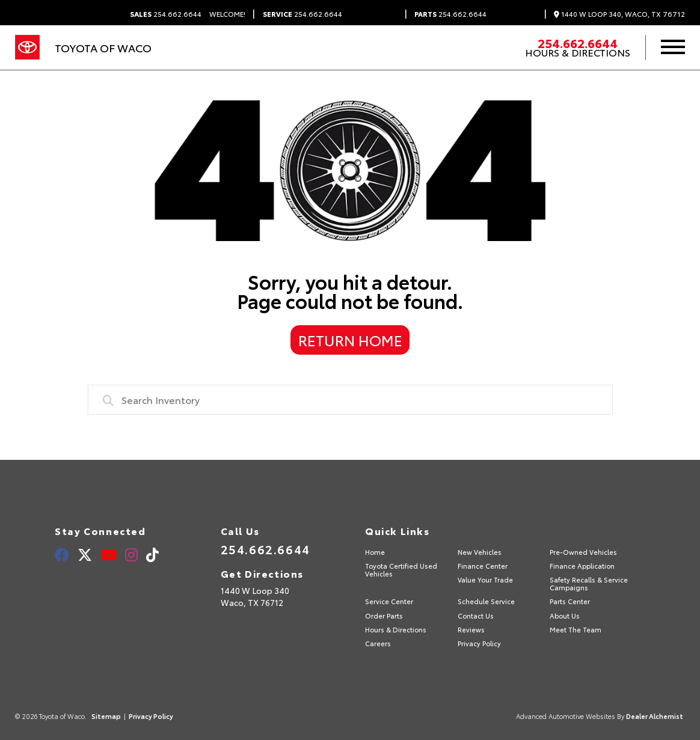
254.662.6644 (166, 14)
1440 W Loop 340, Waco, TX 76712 (619, 14)
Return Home (350, 340)
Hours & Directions (578, 52)
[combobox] (350, 400)
